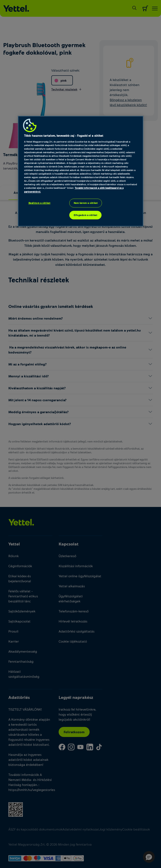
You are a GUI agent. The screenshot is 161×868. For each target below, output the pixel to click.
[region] (81, 171)
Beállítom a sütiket (39, 203)
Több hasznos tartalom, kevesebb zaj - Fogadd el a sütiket (64, 136)
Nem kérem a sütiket (86, 203)
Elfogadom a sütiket (86, 215)
